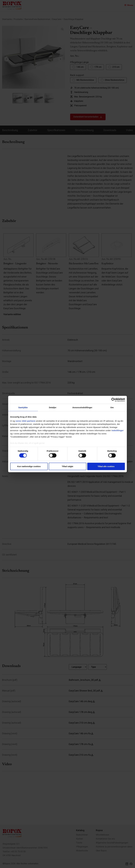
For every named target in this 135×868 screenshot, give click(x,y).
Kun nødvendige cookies (29, 466)
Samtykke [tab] (23, 407)
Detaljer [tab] (53, 407)
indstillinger (118, 430)
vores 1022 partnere (26, 421)
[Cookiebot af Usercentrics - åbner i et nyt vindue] (113, 400)
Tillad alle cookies (106, 466)
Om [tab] (112, 407)
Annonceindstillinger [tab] (82, 407)
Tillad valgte (67, 466)
